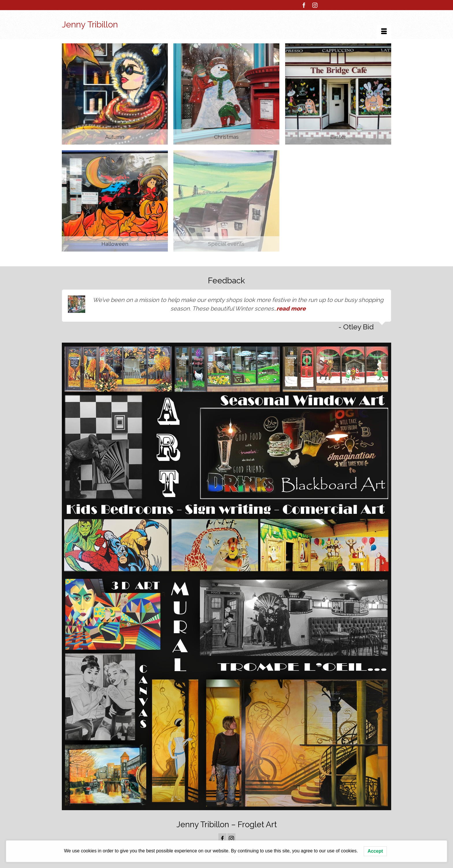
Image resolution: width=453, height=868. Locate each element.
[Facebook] (304, 5)
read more (291, 309)
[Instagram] (315, 5)
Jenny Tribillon (90, 24)
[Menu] (384, 32)
